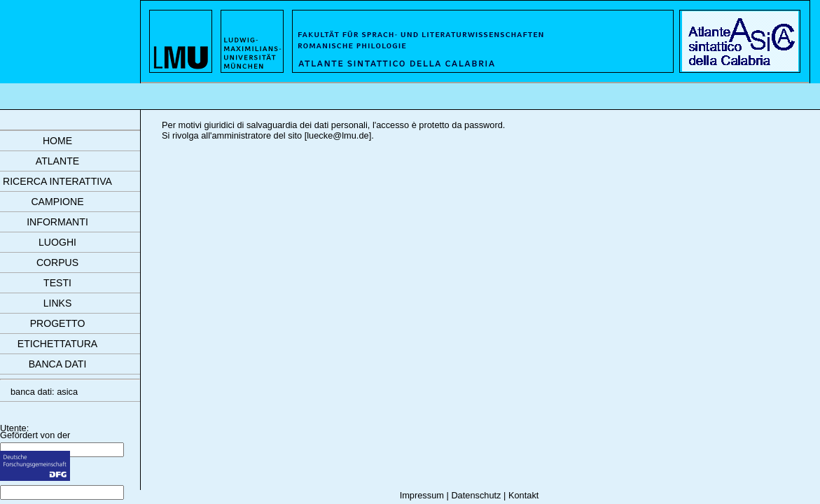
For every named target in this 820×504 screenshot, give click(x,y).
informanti (57, 222)
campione (57, 202)
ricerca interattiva (57, 181)
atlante (57, 161)
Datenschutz (476, 495)
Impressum (422, 495)
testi (57, 283)
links (58, 303)
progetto (58, 323)
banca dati (58, 364)
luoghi (57, 242)
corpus (57, 262)
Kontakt (523, 495)
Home (57, 141)
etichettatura (57, 344)
